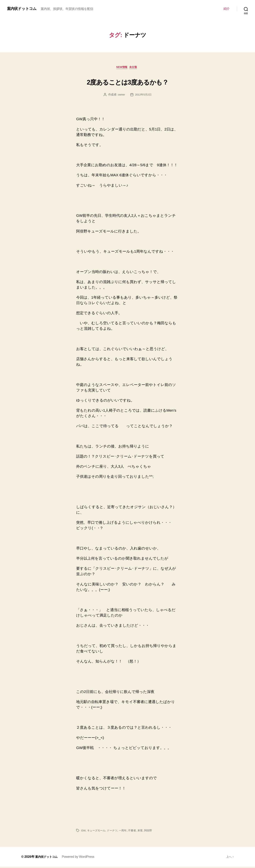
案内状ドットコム (24, 9)
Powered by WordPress (81, 858)
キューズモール (97, 832)
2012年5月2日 (144, 96)
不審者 (135, 832)
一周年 (125, 832)
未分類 (135, 68)
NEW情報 (122, 68)
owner (121, 96)
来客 (143, 832)
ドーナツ (114, 832)
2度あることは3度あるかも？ (127, 82)
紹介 (227, 9)
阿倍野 (152, 832)
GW (83, 832)
